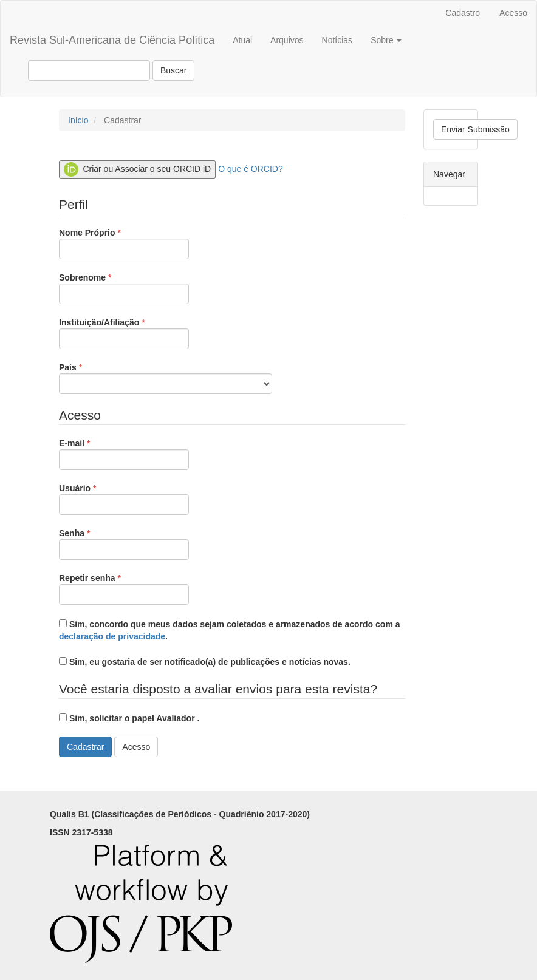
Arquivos (287, 40)
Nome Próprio (124, 243)
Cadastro (463, 13)
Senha (124, 543)
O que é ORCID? (251, 169)
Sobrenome (124, 288)
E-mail (124, 454)
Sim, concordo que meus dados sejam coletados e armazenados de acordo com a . (230, 630)
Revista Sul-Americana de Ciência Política (112, 40)
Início (78, 120)
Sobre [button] (386, 40)
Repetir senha (124, 588)
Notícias (337, 40)
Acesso (513, 13)
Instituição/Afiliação (124, 333)
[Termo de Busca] (89, 70)
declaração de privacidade (112, 636)
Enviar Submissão (475, 129)
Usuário (124, 499)
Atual (242, 40)
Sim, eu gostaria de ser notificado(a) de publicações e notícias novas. (205, 662)
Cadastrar (85, 747)
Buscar (174, 70)
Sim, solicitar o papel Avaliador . (129, 718)
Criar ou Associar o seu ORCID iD (137, 169)
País (166, 378)
